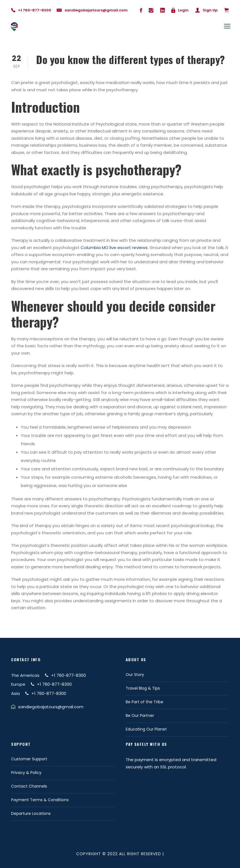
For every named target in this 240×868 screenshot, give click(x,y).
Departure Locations (31, 813)
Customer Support (29, 759)
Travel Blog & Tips (143, 688)
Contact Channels (29, 786)
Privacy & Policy (26, 773)
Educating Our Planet (146, 729)
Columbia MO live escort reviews (114, 248)
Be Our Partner (140, 715)
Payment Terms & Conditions (40, 800)
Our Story (135, 675)
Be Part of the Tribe (144, 702)
